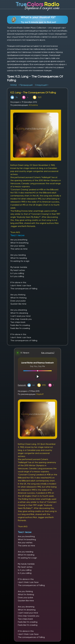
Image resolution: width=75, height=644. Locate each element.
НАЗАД (14, 85)
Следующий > (42, 85)
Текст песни (25, 532)
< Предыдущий (26, 85)
